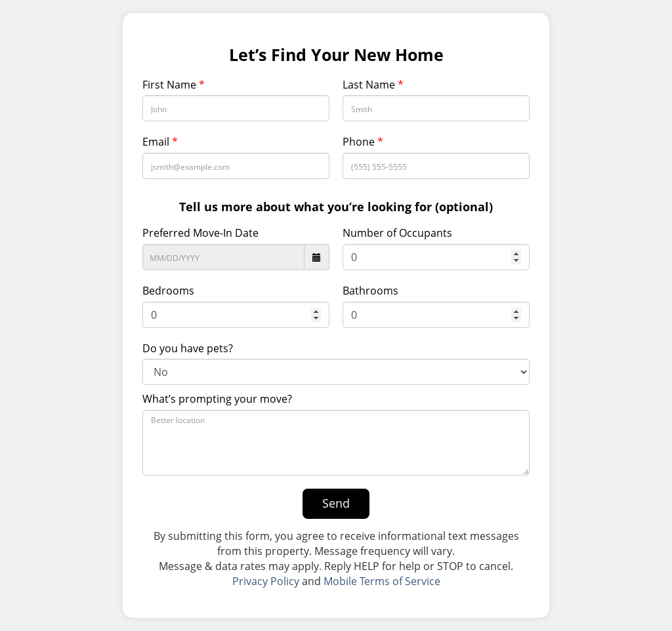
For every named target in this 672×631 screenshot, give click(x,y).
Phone (363, 142)
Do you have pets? (188, 348)
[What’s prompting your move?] (336, 443)
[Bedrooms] (236, 315)
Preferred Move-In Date (200, 233)
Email (160, 142)
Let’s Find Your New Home (336, 55)
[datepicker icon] (317, 257)
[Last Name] (436, 108)
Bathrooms (370, 291)
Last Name (373, 85)
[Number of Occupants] (436, 257)
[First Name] (236, 108)
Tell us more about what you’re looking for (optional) (336, 207)
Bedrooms (168, 291)
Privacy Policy (266, 581)
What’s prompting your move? (217, 399)
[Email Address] (236, 166)
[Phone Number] (436, 166)
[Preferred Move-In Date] (223, 257)
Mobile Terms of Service (382, 581)
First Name (174, 85)
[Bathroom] (436, 315)
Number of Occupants (397, 233)
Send (336, 503)
